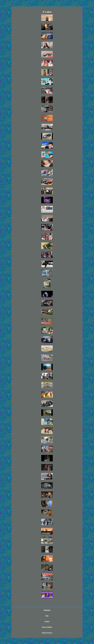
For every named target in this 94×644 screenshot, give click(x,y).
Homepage (47, 610)
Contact (47, 621)
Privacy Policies (47, 627)
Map (47, 616)
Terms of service (47, 633)
